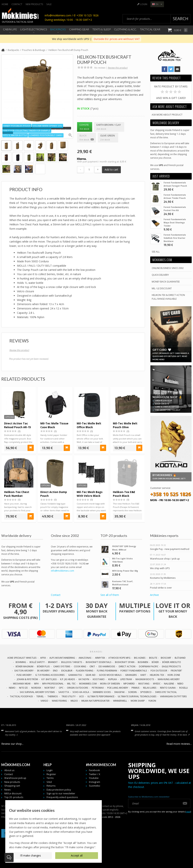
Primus (136, 688)
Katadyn (84, 679)
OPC (61, 688)
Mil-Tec (71, 684)
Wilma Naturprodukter (95, 701)
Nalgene (169, 684)
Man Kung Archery (169, 679)
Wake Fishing (59, 701)
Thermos (53, 696)
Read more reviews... (179, 744)
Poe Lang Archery (118, 688)
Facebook (94, 770)
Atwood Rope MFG (119, 658)
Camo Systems (62, 666)
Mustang (144, 684)
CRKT (92, 666)
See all (156, 252)
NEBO (180, 684)
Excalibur (67, 671)
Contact (17, 4)
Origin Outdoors (78, 688)
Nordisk (36, 688)
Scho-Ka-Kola (81, 692)
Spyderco (146, 692)
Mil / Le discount (162, 288)
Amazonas (85, 658)
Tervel (40, 696)
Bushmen (143, 662)
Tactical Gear (150, 29)
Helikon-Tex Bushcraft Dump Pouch (68, 50)
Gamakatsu (75, 675)
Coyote (85, 127)
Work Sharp (138, 701)
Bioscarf (166, 658)
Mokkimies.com (88, 684)
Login (144, 4)
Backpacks (58, 29)
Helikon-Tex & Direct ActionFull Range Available (168, 297)
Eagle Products (171, 666)
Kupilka (113, 679)
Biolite (153, 658)
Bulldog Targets (72, 662)
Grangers (131, 675)
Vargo (44, 701)
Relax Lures (150, 688)
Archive (154, 595)
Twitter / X (95, 774)
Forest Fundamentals (134, 671)
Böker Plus (43, 666)
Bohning (21, 662)
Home (5, 4)
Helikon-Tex (157, 675)
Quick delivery (160, 275)
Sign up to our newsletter (61, 793)
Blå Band (180, 658)
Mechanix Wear (22, 684)
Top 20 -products (14, 797)
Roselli (183, 688)
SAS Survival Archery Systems (37, 692)
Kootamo (99, 679)
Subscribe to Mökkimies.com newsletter (149, 797)
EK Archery (43, 671)
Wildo (74, 701)
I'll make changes (30, 855)
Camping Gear (79, 29)
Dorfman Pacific (149, 666)
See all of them (110, 595)
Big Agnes (140, 658)
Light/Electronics (34, 29)
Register (51, 774)
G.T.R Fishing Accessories (50, 675)
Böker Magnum (25, 666)
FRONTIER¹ (176, 671)
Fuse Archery (24, 675)
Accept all (77, 855)
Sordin (132, 692)
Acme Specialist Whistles (22, 658)
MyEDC (157, 684)
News (8, 790)
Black (87, 138)
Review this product (118, 68)
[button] (5, 128)
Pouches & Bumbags (34, 50)
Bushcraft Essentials (99, 662)
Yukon (152, 701)
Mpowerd (129, 684)
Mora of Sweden (110, 684)
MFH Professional (53, 684)
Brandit (53, 662)
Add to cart (111, 170)
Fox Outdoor (159, 671)
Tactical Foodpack (21, 696)
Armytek (100, 658)
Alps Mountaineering (62, 658)
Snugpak (119, 692)
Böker (155, 662)
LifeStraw (126, 679)
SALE (49, 4)
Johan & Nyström (27, 679)
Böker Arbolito (172, 662)
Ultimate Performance (101, 696)
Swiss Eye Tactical (166, 692)
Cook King (80, 666)
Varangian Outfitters (173, 696)
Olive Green (108, 138)
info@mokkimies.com (62, 571)
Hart (143, 675)
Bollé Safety (37, 662)
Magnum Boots (145, 679)
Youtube (94, 778)
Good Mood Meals (110, 675)
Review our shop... (12, 744)
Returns (51, 786)
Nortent (50, 688)
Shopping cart (12, 786)
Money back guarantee (166, 282)
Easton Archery (24, 671)
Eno (55, 671)
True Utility (69, 696)
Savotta (64, 692)
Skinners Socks (102, 692)
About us (9, 770)
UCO (82, 696)
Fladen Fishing (85, 671)
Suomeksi (95, 786)
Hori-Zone (174, 675)
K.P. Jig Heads (68, 679)
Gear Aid (91, 675)
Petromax (98, 688)
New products (34, 4)
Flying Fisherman (107, 671)
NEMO (12, 688)
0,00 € (181, 30)
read (188, 812)
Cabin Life (10, 29)
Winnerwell (120, 701)
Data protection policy (59, 790)
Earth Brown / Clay (109, 127)
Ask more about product (167, 115)
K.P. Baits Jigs (49, 679)
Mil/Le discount (13, 793)
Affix (43, 658)
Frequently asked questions (62, 797)
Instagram (95, 782)
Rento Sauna (168, 688)
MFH (36, 684)
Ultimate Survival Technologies (137, 696)
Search (181, 19)
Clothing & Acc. (125, 29)
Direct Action (127, 666)
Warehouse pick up (15, 778)
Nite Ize (23, 688)
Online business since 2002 (168, 268)
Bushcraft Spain (125, 662)
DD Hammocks (107, 666)
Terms (50, 778)
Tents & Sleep (101, 29)
